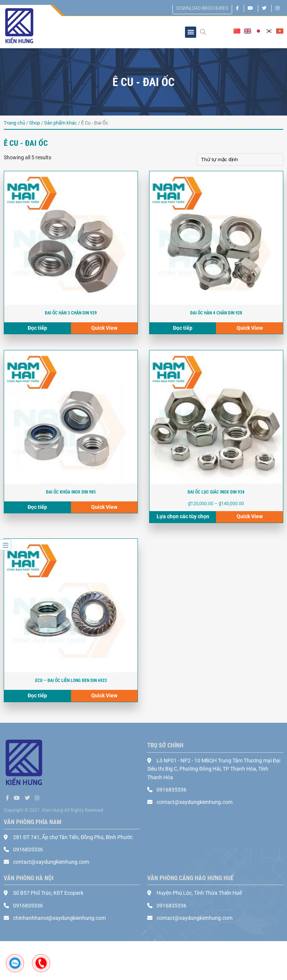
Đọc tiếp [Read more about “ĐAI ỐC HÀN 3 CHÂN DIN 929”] (37, 328)
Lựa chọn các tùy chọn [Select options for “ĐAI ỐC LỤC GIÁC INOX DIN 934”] (183, 517)
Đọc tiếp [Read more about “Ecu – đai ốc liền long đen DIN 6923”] (37, 696)
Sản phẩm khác (61, 123)
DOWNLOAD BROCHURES (202, 8)
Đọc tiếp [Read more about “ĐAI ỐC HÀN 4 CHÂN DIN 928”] (183, 328)
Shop (35, 123)
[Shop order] (240, 159)
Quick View (104, 328)
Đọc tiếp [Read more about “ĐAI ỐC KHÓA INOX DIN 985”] (37, 507)
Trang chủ (14, 123)
